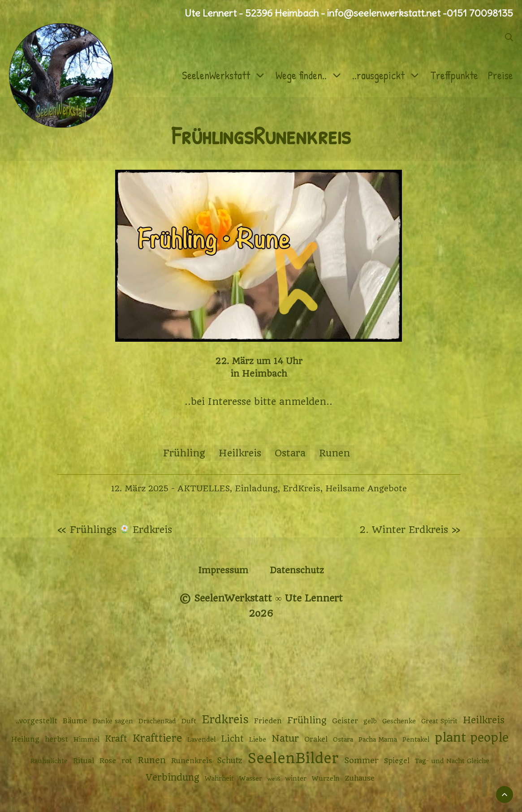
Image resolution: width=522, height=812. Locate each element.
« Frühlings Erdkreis (115, 530)
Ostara (290, 453)
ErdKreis (302, 488)
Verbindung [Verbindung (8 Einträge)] (173, 778)
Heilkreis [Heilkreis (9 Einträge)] (484, 720)
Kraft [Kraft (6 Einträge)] (116, 739)
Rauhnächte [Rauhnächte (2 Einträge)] (49, 761)
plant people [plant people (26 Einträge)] (472, 738)
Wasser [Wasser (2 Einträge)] (251, 778)
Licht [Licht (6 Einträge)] (232, 739)
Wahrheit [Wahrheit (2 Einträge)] (219, 778)
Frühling (184, 453)
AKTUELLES (204, 488)
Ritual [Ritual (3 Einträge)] (84, 761)
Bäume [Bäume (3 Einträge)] (75, 721)
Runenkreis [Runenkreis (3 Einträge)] (192, 761)
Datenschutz (297, 570)
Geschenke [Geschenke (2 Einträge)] (399, 721)
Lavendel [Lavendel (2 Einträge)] (201, 739)
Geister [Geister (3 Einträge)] (345, 721)
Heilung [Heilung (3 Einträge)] (25, 739)
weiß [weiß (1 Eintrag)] (274, 779)
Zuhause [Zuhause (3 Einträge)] (360, 778)
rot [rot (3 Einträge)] (127, 761)
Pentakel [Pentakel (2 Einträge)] (416, 739)
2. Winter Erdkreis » (410, 530)
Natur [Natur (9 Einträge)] (285, 738)
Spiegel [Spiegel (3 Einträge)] (397, 761)
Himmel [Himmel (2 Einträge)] (86, 739)
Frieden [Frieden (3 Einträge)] (268, 721)
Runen (334, 453)
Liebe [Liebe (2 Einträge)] (258, 739)
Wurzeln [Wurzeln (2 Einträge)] (326, 778)
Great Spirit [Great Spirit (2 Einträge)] (439, 721)
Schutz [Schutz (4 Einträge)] (230, 760)
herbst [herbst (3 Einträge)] (56, 739)
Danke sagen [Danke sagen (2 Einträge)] (113, 721)
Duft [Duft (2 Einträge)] (189, 721)
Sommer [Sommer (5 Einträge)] (361, 760)
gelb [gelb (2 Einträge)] (370, 721)
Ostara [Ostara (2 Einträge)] (343, 739)
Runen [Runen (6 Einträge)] (152, 760)
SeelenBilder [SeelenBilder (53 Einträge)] (293, 758)
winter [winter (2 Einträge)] (296, 778)
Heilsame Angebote (366, 488)
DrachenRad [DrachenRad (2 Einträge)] (157, 721)
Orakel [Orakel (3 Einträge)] (316, 739)
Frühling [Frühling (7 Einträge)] (307, 720)
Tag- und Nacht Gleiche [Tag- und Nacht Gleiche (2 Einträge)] (452, 761)
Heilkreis (240, 453)
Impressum (223, 570)
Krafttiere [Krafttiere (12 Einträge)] (157, 738)
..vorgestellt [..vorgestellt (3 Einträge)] (37, 721)
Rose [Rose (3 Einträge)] (108, 761)
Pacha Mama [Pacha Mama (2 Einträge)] (378, 739)
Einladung (256, 488)
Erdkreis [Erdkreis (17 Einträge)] (225, 720)
